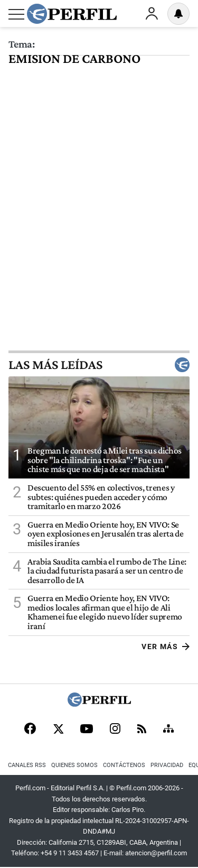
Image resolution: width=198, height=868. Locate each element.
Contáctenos (124, 765)
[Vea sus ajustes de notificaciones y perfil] (178, 14)
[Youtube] (87, 730)
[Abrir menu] (16, 14)
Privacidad (167, 765)
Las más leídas (99, 365)
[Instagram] (115, 730)
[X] (58, 730)
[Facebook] (30, 730)
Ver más (166, 647)
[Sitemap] (168, 730)
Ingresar (152, 14)
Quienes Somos (74, 765)
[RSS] (142, 730)
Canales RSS (27, 765)
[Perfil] (99, 704)
